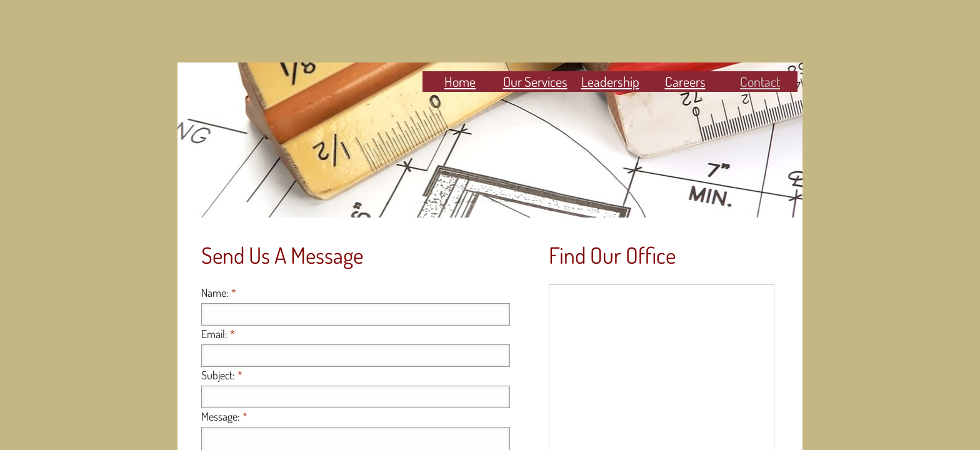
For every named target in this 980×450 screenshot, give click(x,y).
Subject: (222, 375)
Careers (685, 81)
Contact (760, 81)
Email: (218, 334)
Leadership (610, 81)
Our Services (535, 81)
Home (460, 81)
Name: (219, 292)
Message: (224, 416)
